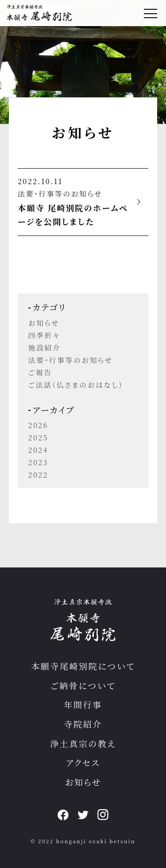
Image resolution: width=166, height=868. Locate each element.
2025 (38, 438)
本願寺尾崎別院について (83, 666)
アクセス (83, 762)
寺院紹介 (83, 724)
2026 (38, 425)
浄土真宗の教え (83, 743)
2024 (38, 450)
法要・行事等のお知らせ (60, 194)
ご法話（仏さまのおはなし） (76, 385)
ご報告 (40, 372)
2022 (38, 475)
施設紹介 (45, 348)
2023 (38, 462)
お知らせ (44, 323)
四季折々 (44, 335)
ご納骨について (83, 685)
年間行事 (83, 704)
